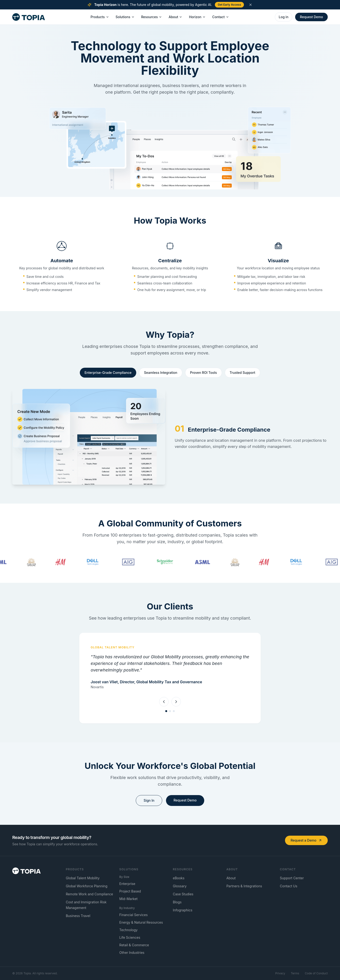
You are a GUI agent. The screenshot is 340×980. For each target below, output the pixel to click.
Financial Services (133, 915)
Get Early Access (229, 5)
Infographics (183, 910)
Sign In (149, 800)
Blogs (177, 902)
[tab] (166, 711)
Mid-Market (128, 899)
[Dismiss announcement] (251, 5)
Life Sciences (130, 937)
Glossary (180, 886)
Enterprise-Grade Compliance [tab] (108, 373)
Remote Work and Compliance (89, 894)
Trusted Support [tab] (243, 373)
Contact (221, 17)
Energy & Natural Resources (141, 922)
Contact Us (289, 886)
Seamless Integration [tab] (161, 373)
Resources (152, 17)
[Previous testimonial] (164, 702)
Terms (295, 973)
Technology (128, 930)
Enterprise (127, 884)
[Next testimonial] (176, 702)
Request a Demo (306, 840)
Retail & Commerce (134, 945)
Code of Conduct (316, 973)
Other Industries (132, 953)
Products (100, 17)
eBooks (179, 878)
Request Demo (311, 17)
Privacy (280, 973)
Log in (284, 17)
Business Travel (78, 916)
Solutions (125, 17)
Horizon (197, 17)
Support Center (292, 878)
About (175, 17)
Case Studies (183, 894)
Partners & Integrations (244, 886)
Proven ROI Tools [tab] (204, 373)
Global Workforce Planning (87, 886)
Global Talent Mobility (83, 878)
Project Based (130, 891)
